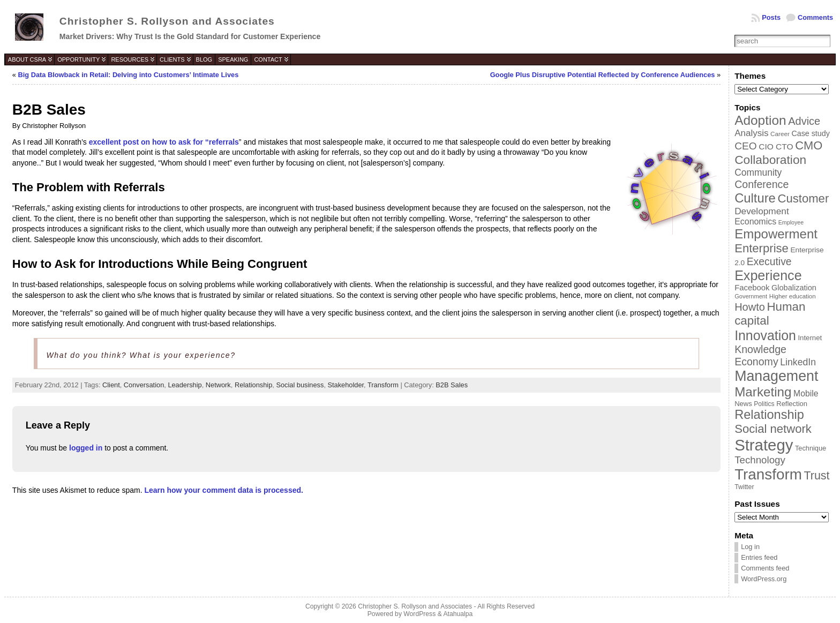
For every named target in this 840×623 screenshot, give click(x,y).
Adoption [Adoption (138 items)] (760, 120)
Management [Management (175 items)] (776, 376)
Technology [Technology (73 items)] (760, 460)
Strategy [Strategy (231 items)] (764, 445)
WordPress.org (764, 579)
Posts (771, 17)
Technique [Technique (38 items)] (811, 448)
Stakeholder (346, 385)
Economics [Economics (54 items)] (755, 222)
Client (111, 385)
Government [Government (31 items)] (751, 296)
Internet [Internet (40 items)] (810, 338)
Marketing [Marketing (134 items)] (763, 392)
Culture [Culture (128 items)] (755, 198)
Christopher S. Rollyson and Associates (167, 21)
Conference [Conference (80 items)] (762, 184)
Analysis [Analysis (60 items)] (751, 133)
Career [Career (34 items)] (780, 134)
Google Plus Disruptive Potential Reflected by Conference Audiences (603, 75)
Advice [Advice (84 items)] (804, 121)
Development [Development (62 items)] (762, 211)
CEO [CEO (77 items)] (745, 146)
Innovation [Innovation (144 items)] (765, 335)
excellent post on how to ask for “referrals (164, 142)
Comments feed (765, 568)
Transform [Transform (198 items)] (768, 474)
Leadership (185, 385)
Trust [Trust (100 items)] (816, 476)
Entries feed (759, 557)
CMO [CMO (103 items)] (809, 145)
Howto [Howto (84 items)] (750, 307)
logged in (86, 448)
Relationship (253, 385)
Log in (750, 547)
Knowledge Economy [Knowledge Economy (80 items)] (760, 355)
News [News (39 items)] (743, 404)
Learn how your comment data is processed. (224, 490)
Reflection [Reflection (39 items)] (792, 404)
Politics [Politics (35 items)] (764, 404)
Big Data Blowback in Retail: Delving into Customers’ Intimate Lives (129, 75)
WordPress (419, 614)
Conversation (144, 385)
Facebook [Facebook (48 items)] (752, 288)
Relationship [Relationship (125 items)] (769, 415)
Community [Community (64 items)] (758, 172)
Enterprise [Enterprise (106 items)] (762, 248)
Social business (300, 385)
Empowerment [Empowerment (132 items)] (776, 234)
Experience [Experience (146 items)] (768, 275)
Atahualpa (458, 614)
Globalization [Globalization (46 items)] (794, 288)
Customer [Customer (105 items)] (803, 198)
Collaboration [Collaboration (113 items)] (770, 160)
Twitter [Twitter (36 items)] (744, 487)
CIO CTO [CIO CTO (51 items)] (776, 147)
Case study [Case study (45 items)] (810, 133)
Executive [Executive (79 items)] (769, 261)
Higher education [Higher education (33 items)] (793, 296)
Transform (383, 385)
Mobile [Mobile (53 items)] (806, 393)
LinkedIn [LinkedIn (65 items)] (798, 362)
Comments (815, 17)
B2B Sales (452, 385)
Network (218, 385)
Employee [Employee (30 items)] (791, 222)
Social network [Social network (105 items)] (773, 429)
